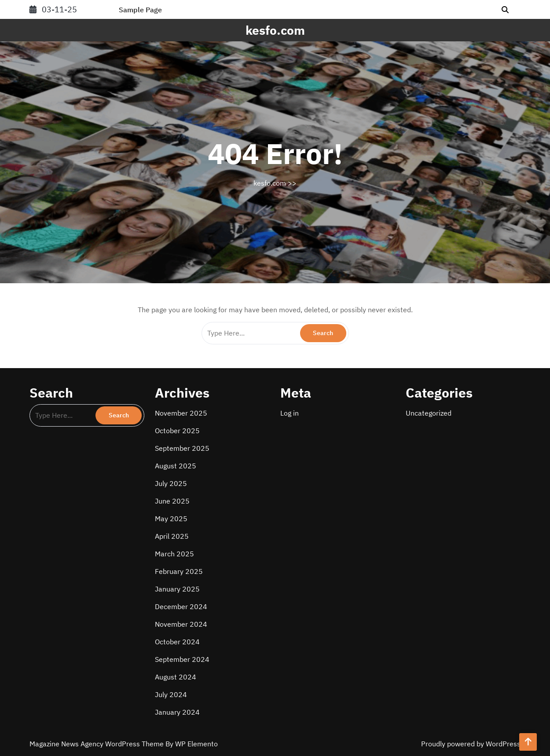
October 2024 (177, 642)
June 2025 (172, 501)
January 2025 (177, 589)
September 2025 (182, 448)
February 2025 (179, 571)
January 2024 (177, 712)
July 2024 (171, 694)
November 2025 (181, 413)
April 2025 (172, 536)
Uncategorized (429, 413)
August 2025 (176, 466)
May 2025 (171, 519)
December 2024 (181, 606)
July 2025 (171, 483)
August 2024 (176, 677)
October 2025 (177, 431)
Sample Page (140, 10)
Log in (290, 413)
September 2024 (182, 659)
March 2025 (174, 554)
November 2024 (181, 624)
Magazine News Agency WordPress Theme (97, 744)
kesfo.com (275, 30)
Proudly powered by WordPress (471, 744)
